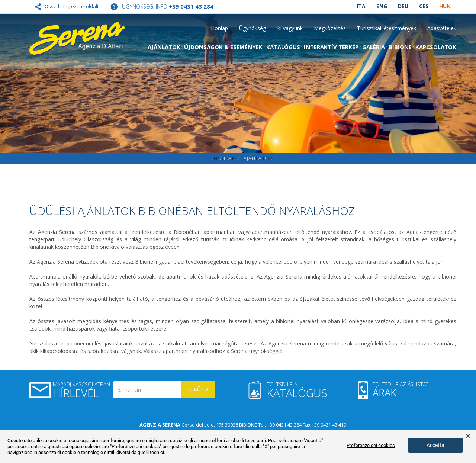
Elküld (198, 389)
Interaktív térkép (331, 47)
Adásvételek (442, 28)
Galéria (374, 47)
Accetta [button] (435, 445)
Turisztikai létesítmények (387, 28)
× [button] (468, 436)
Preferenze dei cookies (371, 445)
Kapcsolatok (436, 47)
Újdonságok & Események (223, 47)
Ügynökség (253, 28)
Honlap (219, 28)
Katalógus (283, 47)
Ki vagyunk (290, 28)
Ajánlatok (164, 47)
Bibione (400, 47)
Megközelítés (330, 28)
